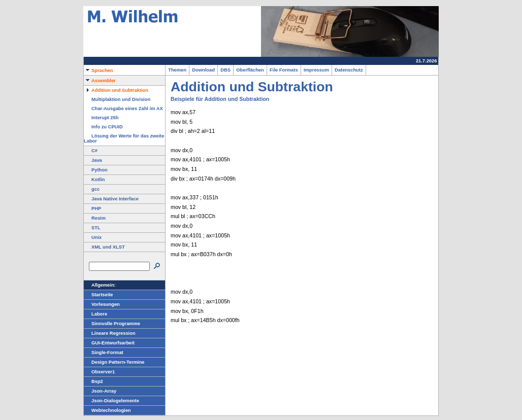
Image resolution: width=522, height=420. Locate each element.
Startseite (99, 295)
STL (92, 228)
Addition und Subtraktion (116, 90)
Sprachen (99, 71)
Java (93, 160)
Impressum (316, 70)
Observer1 (99, 372)
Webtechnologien (107, 410)
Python (96, 170)
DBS (225, 70)
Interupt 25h (101, 118)
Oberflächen (250, 70)
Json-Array (100, 391)
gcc (92, 189)
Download (203, 70)
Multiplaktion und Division (117, 99)
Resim (95, 218)
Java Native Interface (111, 199)
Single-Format (104, 353)
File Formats (284, 70)
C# (91, 151)
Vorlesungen (102, 304)
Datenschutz (349, 70)
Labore (95, 314)
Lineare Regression (110, 333)
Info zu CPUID (103, 127)
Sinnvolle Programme (112, 324)
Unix (93, 237)
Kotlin (94, 180)
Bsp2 (93, 381)
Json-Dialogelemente (111, 401)
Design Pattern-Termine (114, 362)
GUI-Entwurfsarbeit (109, 343)
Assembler (100, 81)
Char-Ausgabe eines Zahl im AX (123, 109)
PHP (92, 208)
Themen (177, 70)
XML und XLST (104, 247)
